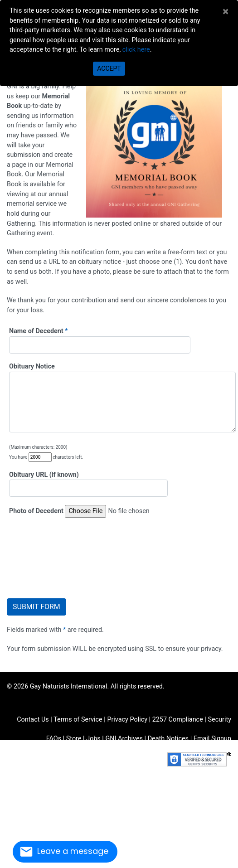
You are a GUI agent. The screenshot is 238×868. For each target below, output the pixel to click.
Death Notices (168, 739)
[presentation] (60, 557)
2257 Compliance (178, 720)
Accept (109, 68)
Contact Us (33, 720)
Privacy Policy (127, 720)
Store (74, 739)
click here (136, 50)
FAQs (54, 739)
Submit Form (36, 607)
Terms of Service (78, 720)
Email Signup (212, 739)
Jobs (93, 739)
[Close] (226, 11)
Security (219, 720)
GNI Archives (124, 739)
